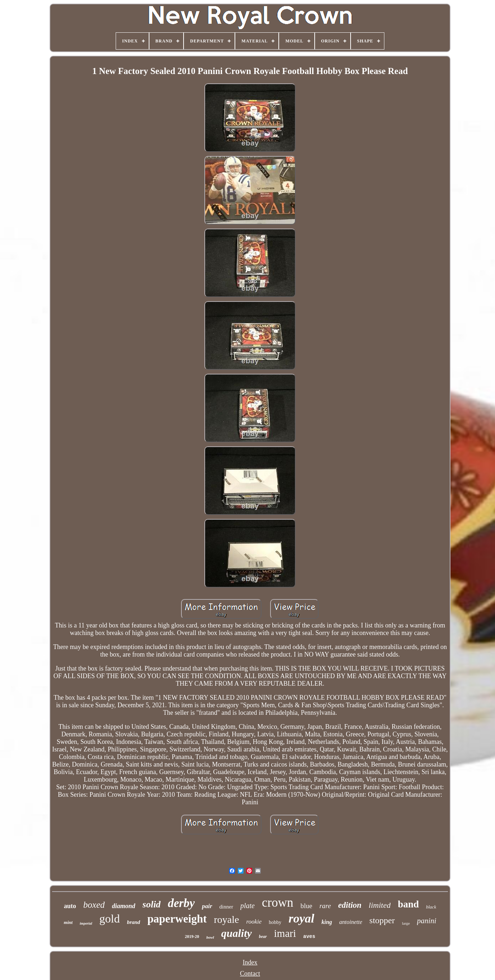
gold (110, 919)
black (431, 907)
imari (285, 933)
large (406, 923)
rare (325, 906)
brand (133, 922)
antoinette (351, 922)
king (327, 922)
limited (380, 905)
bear (263, 937)
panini (427, 921)
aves (309, 937)
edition (350, 905)
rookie (254, 922)
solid (152, 904)
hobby (275, 922)
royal (301, 918)
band (408, 904)
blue (306, 906)
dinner (226, 907)
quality (237, 933)
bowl (210, 937)
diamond (124, 906)
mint (68, 922)
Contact (250, 974)
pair (207, 906)
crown (277, 903)
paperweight (177, 919)
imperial (86, 923)
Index (250, 962)
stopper (382, 920)
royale (226, 919)
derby (181, 903)
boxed (94, 905)
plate (247, 906)
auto (70, 906)
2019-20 (192, 937)
